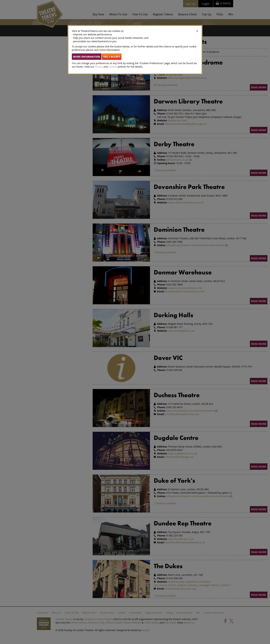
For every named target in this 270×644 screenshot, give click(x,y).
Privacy (99, 67)
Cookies (113, 67)
